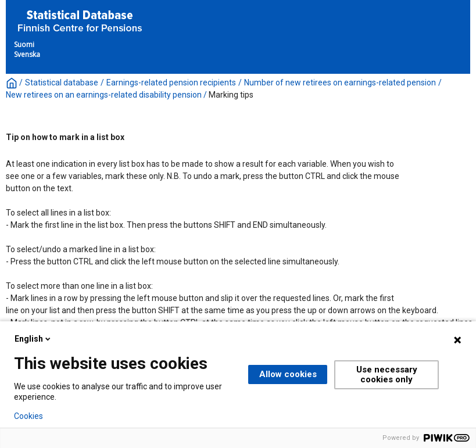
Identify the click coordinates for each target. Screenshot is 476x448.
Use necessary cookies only (387, 374)
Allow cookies (288, 374)
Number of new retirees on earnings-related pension (340, 83)
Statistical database (62, 83)
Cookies (28, 416)
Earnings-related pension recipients (171, 83)
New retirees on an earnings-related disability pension (104, 95)
